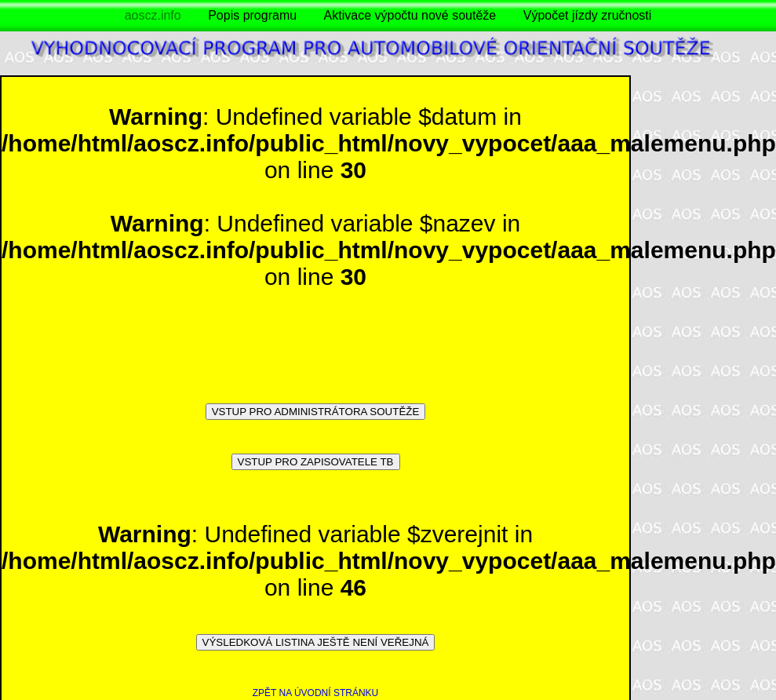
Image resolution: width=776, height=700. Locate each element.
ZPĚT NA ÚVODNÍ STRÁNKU (315, 693)
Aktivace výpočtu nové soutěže (410, 15)
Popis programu (252, 15)
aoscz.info (153, 15)
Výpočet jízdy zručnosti (588, 15)
